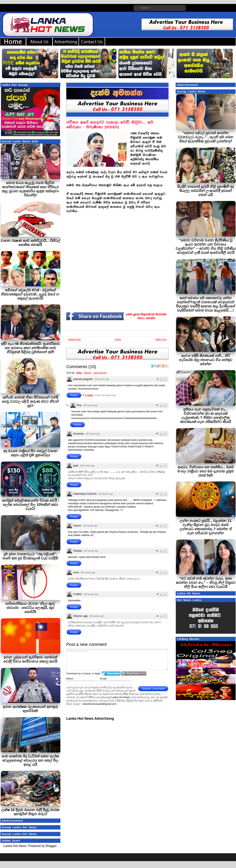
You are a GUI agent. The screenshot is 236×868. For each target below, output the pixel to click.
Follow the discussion (165, 366)
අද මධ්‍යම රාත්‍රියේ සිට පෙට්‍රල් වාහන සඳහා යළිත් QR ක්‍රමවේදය (30, 453)
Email (103, 679)
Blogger (51, 846)
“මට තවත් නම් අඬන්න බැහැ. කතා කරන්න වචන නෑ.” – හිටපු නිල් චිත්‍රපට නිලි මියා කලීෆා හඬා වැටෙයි (206, 583)
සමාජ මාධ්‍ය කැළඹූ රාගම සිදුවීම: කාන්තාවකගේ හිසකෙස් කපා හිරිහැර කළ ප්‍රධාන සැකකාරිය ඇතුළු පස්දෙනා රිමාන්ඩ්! (30, 189)
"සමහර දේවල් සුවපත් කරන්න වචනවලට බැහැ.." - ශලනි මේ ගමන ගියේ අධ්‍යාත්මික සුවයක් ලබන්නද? (206, 137)
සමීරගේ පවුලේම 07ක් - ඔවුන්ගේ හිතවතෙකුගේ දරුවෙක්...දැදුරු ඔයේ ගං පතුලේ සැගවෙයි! (30, 294)
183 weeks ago (102, 379)
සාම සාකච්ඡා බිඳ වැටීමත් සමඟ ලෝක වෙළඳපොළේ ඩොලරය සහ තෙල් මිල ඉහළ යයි (30, 760)
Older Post (161, 339)
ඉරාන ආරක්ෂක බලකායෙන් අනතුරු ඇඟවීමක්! (30, 709)
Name (70, 679)
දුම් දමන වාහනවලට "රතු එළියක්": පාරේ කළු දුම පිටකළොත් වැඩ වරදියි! (30, 556)
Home (118, 339)
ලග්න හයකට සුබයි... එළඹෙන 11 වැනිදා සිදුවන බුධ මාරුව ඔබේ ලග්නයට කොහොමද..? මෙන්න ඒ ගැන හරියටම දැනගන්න (206, 527)
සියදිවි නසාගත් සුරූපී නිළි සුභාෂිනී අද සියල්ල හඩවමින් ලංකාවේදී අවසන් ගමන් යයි (206, 191)
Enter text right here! (117, 660)
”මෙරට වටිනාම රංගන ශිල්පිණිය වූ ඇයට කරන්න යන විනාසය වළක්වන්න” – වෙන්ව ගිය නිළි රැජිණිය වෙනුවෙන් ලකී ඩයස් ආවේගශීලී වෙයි (206, 246)
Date (79, 373)
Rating (88, 373)
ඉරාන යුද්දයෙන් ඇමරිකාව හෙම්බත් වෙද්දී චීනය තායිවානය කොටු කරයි (30, 659)
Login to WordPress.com (134, 673)
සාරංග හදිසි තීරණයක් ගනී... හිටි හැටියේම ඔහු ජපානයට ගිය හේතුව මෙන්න (206, 360)
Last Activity (100, 373)
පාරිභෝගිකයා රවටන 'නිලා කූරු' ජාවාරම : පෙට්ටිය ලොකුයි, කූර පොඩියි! (30, 608)
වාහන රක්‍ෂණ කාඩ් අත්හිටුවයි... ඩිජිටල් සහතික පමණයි (30, 243)
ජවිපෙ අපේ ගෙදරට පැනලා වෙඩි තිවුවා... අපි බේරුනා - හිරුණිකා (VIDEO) (110, 125)
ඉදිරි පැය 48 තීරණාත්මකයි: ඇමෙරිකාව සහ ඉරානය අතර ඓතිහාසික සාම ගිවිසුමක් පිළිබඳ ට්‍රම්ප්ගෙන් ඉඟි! (30, 348)
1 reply (89, 395)
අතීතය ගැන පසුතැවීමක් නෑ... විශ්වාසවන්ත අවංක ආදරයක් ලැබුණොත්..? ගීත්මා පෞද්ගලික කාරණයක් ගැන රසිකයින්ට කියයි (206, 416)
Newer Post (75, 339)
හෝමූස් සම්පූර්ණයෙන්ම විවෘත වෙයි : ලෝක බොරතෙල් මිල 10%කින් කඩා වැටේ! (30, 505)
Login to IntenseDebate (111, 673)
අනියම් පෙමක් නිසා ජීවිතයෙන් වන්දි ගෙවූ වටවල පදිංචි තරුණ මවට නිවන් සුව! (30, 401)
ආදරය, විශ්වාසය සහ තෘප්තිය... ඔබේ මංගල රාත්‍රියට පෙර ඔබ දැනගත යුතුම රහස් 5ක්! (206, 471)
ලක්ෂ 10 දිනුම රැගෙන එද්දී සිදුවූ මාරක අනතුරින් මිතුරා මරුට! (30, 812)
